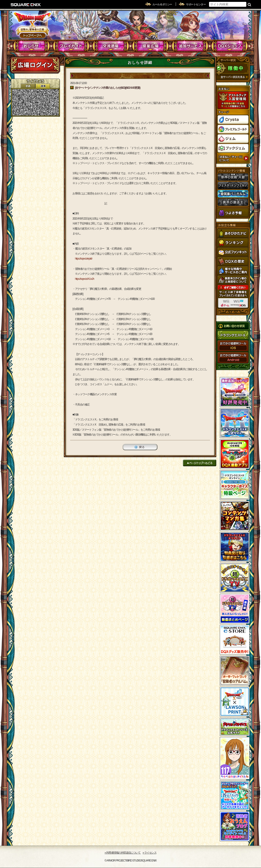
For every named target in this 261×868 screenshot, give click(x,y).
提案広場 (150, 46)
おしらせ (32, 46)
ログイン (35, 65)
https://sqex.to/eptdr (84, 259)
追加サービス (190, 46)
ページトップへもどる (200, 463)
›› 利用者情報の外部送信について (123, 853)
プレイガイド (71, 46)
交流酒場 (111, 46)
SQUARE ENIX (26, 5)
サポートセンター (196, 4)
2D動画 (28, 86)
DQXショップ (230, 46)
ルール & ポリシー (162, 4)
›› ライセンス (149, 853)
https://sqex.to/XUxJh (85, 279)
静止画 (43, 86)
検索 (249, 4)
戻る (140, 447)
